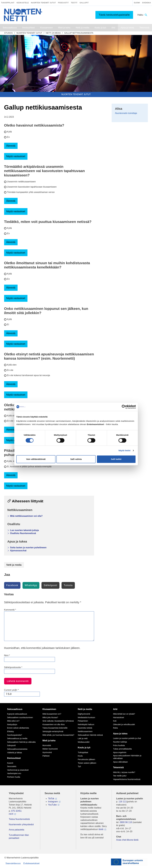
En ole (10, 370)
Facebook (12, 585)
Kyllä (9, 132)
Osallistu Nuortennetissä (23, 533)
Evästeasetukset (31, 863)
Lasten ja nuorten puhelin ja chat (127, 738)
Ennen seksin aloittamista (18, 728)
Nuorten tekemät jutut (43, 3)
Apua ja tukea (120, 734)
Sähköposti (50, 585)
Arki (115, 709)
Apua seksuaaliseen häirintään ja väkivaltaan (127, 757)
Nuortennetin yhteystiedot (21, 824)
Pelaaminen (83, 721)
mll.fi (11, 814)
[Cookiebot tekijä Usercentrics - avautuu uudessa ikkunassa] (124, 407)
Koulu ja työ (84, 748)
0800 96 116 (126, 822)
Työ (79, 766)
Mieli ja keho (49, 741)
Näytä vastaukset (16, 156)
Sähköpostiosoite (13, 667)
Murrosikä (47, 745)
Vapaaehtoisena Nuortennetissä (127, 779)
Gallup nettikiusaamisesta (79, 33)
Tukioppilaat (8, 3)
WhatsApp (31, 585)
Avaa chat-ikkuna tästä (127, 840)
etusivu (9, 33)
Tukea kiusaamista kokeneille (55, 728)
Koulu (80, 756)
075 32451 (16, 811)
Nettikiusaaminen (85, 731)
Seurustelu (12, 766)
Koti (115, 721)
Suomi (137, 3)
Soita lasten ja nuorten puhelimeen (28, 548)
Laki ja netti (83, 738)
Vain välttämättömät (36, 459)
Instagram (53, 802)
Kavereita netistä (85, 728)
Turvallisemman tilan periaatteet (19, 837)
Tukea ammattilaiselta (122, 749)
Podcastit (63, 3)
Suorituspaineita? (15, 735)
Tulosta (68, 585)
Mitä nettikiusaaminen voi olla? (26, 516)
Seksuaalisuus (15, 709)
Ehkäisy (11, 731)
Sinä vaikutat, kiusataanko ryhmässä (58, 721)
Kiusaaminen (49, 709)
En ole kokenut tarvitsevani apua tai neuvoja (28, 375)
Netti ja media (53, 33)
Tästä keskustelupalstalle (114, 15)
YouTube (52, 805)
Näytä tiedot (124, 450)
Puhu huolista (119, 745)
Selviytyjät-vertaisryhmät (53, 731)
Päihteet (46, 756)
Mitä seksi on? (13, 721)
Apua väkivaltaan (120, 762)
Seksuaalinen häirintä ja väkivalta (21, 742)
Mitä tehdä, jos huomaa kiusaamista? (58, 735)
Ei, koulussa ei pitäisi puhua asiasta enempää (29, 466)
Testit (74, 3)
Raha (115, 728)
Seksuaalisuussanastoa (17, 749)
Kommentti (10, 610)
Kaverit (10, 763)
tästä (101, 829)
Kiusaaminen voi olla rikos (54, 724)
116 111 (123, 802)
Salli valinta (76, 459)
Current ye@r (11, 690)
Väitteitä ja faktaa (14, 753)
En (8, 137)
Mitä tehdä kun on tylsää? (124, 714)
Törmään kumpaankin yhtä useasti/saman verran (31, 192)
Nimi (7, 655)
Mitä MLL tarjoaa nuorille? (124, 772)
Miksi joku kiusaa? (50, 717)
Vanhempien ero (14, 773)
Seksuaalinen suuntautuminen (20, 717)
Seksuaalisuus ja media (17, 738)
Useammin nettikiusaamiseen (21, 182)
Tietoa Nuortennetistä (19, 819)
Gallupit (84, 3)
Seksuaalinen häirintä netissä (90, 735)
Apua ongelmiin (120, 752)
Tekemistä (118, 767)
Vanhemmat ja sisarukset (18, 770)
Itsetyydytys (12, 724)
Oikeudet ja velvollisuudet (124, 724)
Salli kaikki (116, 459)
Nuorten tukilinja (120, 742)
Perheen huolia (14, 777)
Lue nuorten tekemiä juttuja (25, 530)
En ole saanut (14, 421)
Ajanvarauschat (18, 551)
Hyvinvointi (47, 752)
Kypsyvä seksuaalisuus (17, 714)
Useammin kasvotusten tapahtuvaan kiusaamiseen (32, 187)
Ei (8, 324)
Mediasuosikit (84, 742)
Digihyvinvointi (84, 714)
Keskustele (23, 3)
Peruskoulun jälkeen (87, 759)
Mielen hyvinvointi (50, 749)
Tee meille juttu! (120, 776)
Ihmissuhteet (14, 758)
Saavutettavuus (13, 863)
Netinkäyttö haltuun (86, 724)
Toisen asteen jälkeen (87, 763)
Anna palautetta (16, 830)
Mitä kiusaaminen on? (52, 714)
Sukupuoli (11, 745)
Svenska (147, 3)
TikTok (51, 799)
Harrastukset (119, 717)
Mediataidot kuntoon (87, 717)
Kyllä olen (12, 365)
